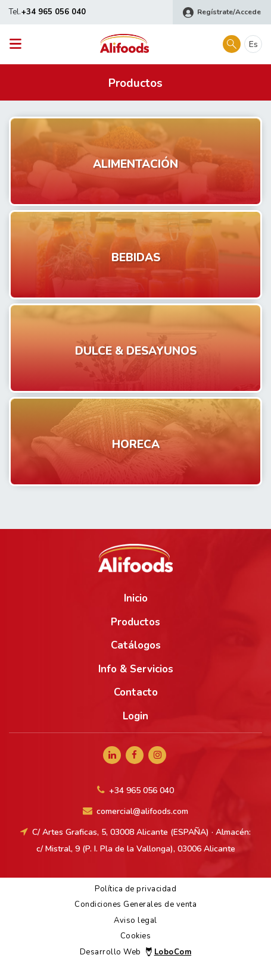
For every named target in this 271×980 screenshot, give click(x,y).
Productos (135, 622)
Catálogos (136, 645)
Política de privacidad (135, 889)
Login (135, 716)
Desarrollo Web (135, 952)
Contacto (136, 692)
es (253, 44)
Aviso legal (135, 920)
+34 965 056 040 (54, 12)
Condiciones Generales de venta (135, 904)
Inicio (136, 598)
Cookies (136, 936)
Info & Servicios (136, 669)
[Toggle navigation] (19, 44)
